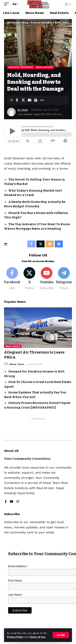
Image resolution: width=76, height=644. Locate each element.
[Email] (29, 100)
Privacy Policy (15, 637)
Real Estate (44, 67)
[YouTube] (11, 502)
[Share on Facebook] (17, 100)
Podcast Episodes (21, 67)
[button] (61, 635)
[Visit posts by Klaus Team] (6, 364)
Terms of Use (37, 637)
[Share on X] (23, 100)
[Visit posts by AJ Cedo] (11, 112)
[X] (29, 279)
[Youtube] (47, 279)
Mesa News (13, 346)
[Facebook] (12, 279)
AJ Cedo (23, 110)
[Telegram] (64, 279)
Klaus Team (17, 364)
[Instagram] (18, 502)
